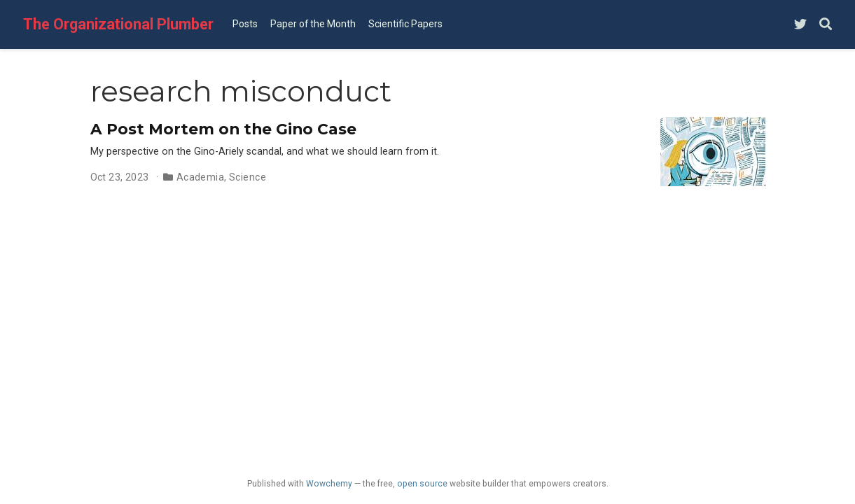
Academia (200, 177)
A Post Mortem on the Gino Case (223, 129)
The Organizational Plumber (118, 24)
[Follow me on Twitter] (800, 25)
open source (422, 484)
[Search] (826, 25)
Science (248, 177)
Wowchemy (329, 484)
